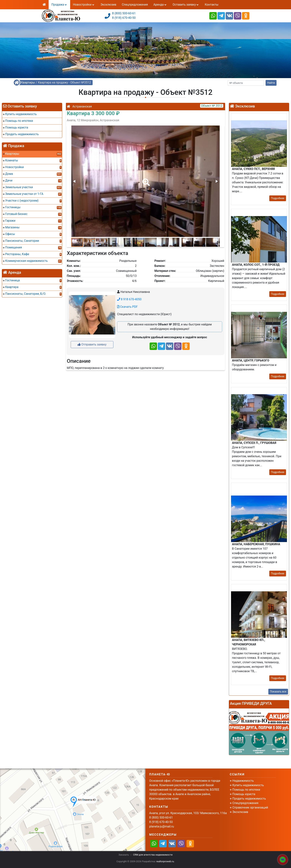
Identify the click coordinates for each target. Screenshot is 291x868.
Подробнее (278, 198)
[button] (145, 180)
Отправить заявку (92, 344)
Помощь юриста (244, 794)
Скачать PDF (127, 307)
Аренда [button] (160, 5)
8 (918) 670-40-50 (124, 18)
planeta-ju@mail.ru (162, 826)
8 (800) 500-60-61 (124, 13)
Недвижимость (243, 781)
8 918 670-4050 (129, 299)
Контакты (211, 5)
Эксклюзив (108, 5)
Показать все (278, 692)
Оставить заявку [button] (186, 5)
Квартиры (28, 82)
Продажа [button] (59, 5)
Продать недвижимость (249, 799)
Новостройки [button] (84, 5)
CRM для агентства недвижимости (153, 855)
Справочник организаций (250, 807)
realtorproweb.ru (165, 861)
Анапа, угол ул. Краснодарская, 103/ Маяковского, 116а (188, 813)
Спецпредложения (135, 5)
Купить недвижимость (248, 785)
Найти (271, 83)
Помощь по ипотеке (246, 790)
